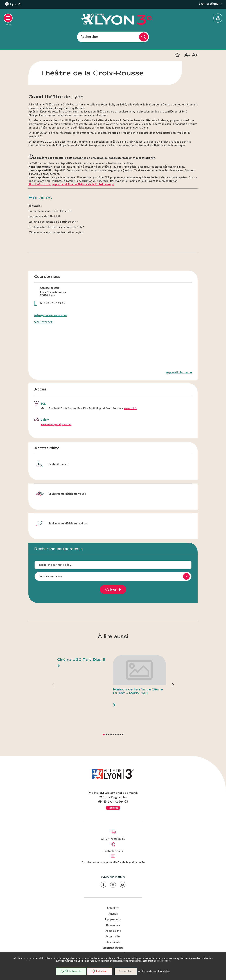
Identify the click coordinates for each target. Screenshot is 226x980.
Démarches (113, 925)
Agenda (113, 914)
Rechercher (89, 37)
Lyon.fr (16, 4)
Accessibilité (113, 937)
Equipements (113, 920)
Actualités (113, 908)
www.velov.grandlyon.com (56, 425)
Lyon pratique (211, 4)
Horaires (113, 808)
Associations (113, 931)
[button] (177, 55)
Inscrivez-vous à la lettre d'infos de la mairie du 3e (113, 863)
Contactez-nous (113, 851)
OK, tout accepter (70, 972)
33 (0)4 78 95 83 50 (113, 839)
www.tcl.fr (130, 409)
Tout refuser (99, 972)
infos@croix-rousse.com (50, 315)
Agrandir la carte (179, 372)
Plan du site (113, 942)
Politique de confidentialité (155, 972)
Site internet (43, 322)
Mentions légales (113, 948)
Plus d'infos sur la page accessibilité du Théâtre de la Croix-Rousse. (70, 185)
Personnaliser (127, 972)
